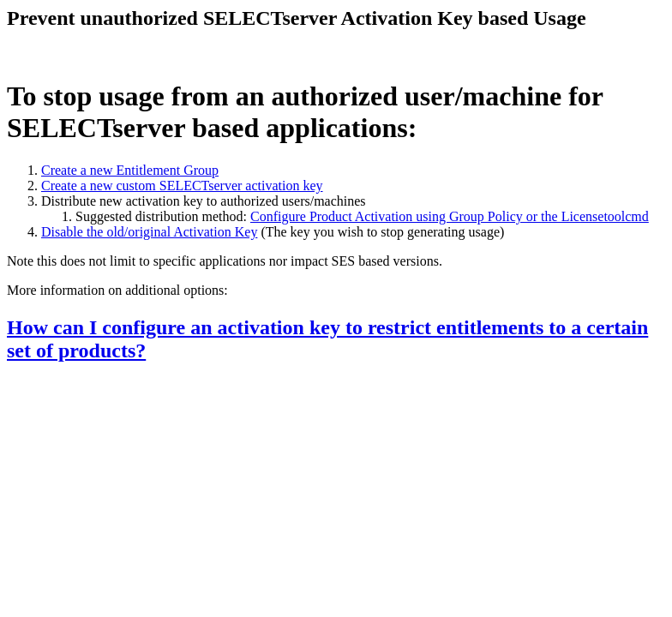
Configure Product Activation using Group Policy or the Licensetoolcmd (450, 216)
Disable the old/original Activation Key (149, 232)
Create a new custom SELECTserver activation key (182, 186)
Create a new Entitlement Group (130, 170)
